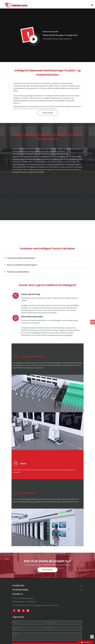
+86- (26, 602)
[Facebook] (14, 611)
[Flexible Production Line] (48, 394)
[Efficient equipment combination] (48, 431)
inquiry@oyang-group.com (25, 598)
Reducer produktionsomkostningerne (22, 265)
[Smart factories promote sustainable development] (48, 527)
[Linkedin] (19, 611)
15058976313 (32, 602)
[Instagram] (28, 611)
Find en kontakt (48, 113)
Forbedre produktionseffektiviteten (21, 258)
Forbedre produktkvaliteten (18, 272)
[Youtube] (23, 611)
